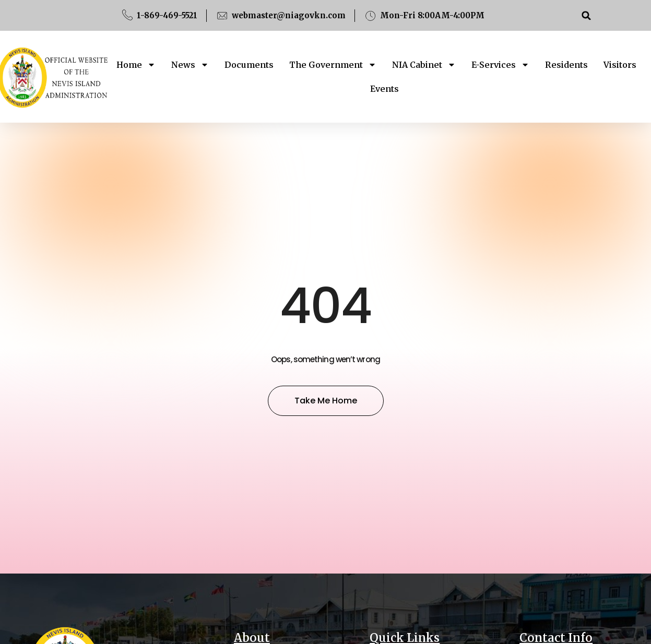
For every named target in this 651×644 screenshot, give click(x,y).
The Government (333, 65)
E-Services (500, 65)
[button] (587, 15)
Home (136, 65)
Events (384, 89)
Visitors (620, 65)
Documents (249, 65)
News (190, 65)
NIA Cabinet (424, 65)
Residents (566, 65)
